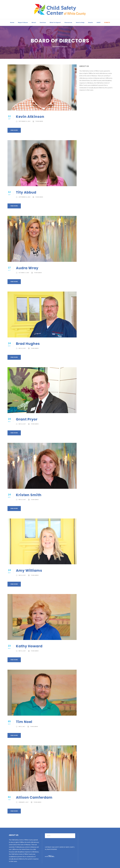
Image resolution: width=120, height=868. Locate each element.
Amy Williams (29, 570)
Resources (68, 22)
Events (91, 22)
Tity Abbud (26, 192)
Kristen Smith (29, 495)
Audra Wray (27, 268)
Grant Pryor (27, 419)
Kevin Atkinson (30, 117)
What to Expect (55, 22)
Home (12, 22)
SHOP (99, 22)
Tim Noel (24, 722)
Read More (14, 130)
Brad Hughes (28, 344)
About (34, 22)
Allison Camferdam (34, 797)
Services (43, 22)
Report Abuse (23, 22)
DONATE (107, 22)
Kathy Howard (29, 646)
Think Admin (39, 121)
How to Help (80, 22)
